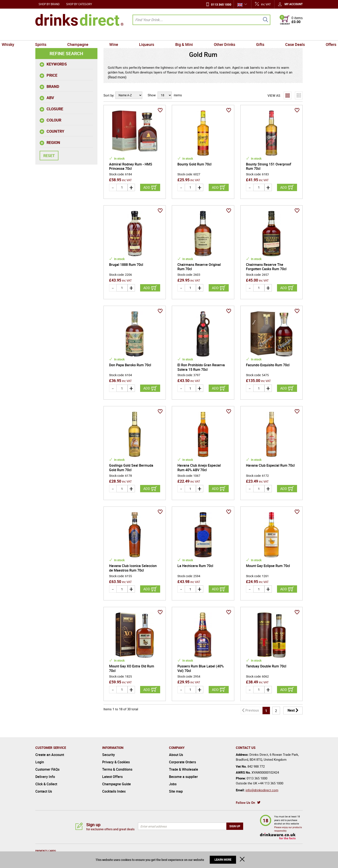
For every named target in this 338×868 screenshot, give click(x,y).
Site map (176, 791)
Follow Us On (245, 803)
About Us (176, 755)
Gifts (241, 35)
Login (40, 762)
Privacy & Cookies (116, 762)
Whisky (43, 35)
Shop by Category (79, 4)
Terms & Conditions (117, 769)
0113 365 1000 (221, 4)
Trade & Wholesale (184, 769)
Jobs (173, 784)
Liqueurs (151, 35)
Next (291, 710)
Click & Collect (46, 784)
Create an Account (50, 755)
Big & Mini (180, 35)
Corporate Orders (182, 762)
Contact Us (44, 791)
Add (147, 187)
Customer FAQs (47, 769)
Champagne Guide (117, 784)
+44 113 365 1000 (271, 783)
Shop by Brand (49, 4)
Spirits (68, 35)
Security (109, 755)
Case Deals (267, 35)
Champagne (97, 35)
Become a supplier (183, 777)
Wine (126, 35)
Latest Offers (112, 777)
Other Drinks (213, 35)
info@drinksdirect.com (262, 790)
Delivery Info (45, 777)
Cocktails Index (114, 791)
